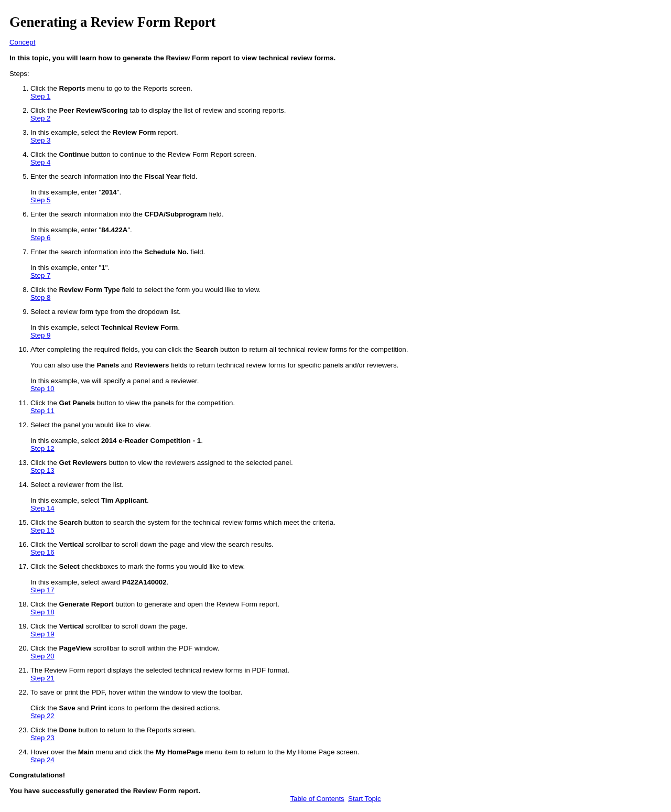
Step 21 (42, 678)
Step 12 (42, 448)
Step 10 (42, 389)
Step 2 (40, 118)
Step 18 (42, 612)
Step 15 (42, 530)
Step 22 (42, 716)
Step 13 (42, 470)
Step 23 (42, 738)
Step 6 (40, 238)
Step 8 (40, 297)
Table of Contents (317, 799)
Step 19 (42, 634)
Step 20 (42, 656)
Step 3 (40, 140)
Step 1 (40, 96)
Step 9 (40, 335)
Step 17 (42, 590)
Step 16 (42, 552)
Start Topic (364, 799)
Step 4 (40, 162)
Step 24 (42, 760)
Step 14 (42, 508)
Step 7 (40, 275)
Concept (22, 42)
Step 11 (42, 411)
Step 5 (40, 200)
